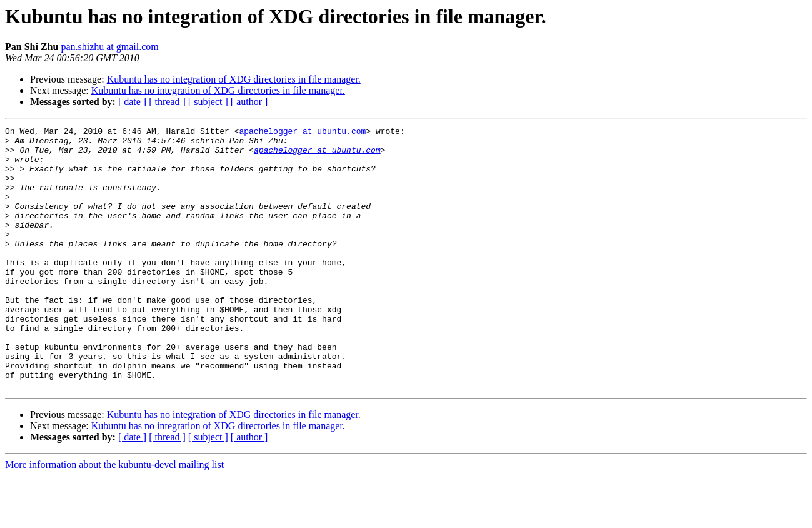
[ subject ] (208, 102)
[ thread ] (167, 102)
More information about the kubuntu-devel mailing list (114, 517)
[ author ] (249, 102)
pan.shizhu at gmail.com (109, 47)
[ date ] (132, 102)
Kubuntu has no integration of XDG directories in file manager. (234, 79)
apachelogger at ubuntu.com (302, 133)
